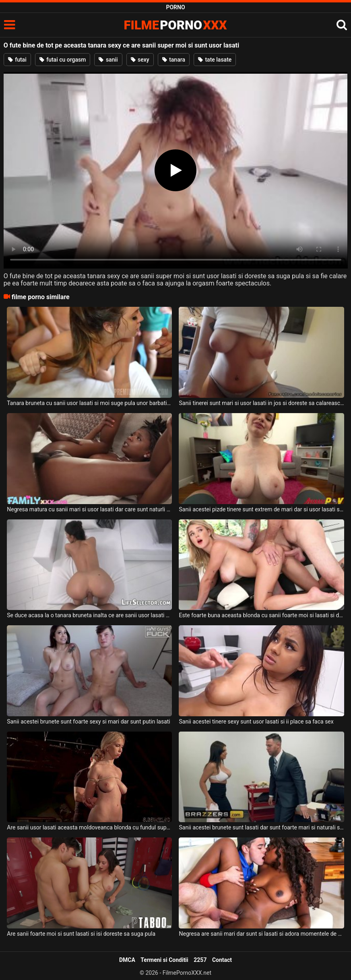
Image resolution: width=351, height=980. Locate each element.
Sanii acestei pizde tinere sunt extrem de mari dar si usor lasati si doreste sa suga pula (261, 509)
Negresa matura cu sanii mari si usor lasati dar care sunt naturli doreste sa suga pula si (89, 509)
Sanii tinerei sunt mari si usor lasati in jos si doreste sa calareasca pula (261, 403)
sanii (108, 60)
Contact (222, 960)
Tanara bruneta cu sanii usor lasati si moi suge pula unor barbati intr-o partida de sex (89, 403)
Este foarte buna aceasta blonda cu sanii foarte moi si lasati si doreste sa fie (261, 615)
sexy (140, 60)
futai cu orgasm (63, 60)
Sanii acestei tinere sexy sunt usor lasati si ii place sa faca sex (256, 722)
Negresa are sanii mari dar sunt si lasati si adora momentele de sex (261, 934)
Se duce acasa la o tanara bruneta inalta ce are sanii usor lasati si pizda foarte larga (89, 615)
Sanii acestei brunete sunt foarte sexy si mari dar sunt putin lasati (89, 722)
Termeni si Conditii (164, 960)
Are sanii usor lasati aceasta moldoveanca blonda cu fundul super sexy (89, 827)
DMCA (127, 960)
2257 (200, 960)
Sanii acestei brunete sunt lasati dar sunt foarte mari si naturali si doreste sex (261, 827)
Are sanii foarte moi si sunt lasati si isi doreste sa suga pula (81, 934)
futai (17, 60)
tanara (174, 60)
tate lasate (215, 60)
